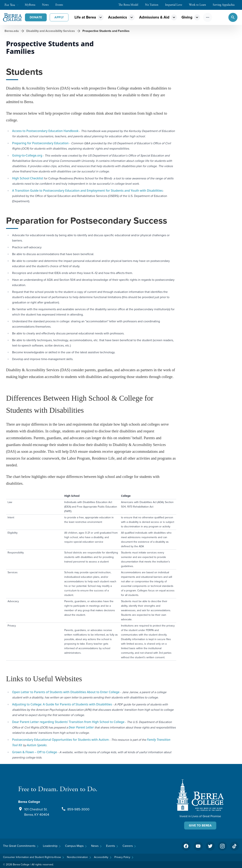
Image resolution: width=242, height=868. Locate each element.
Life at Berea (85, 17)
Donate (36, 17)
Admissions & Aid (154, 17)
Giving (187, 17)
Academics (118, 17)
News (47, 5)
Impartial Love (175, 5)
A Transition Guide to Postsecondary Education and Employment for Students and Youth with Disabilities (87, 191)
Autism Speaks (37, 745)
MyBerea (32, 5)
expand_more (101, 17)
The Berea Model (130, 5)
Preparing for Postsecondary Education (40, 143)
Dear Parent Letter (81, 727)
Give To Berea (200, 825)
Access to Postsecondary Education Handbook (45, 131)
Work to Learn (199, 5)
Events (61, 5)
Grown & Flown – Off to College (35, 752)
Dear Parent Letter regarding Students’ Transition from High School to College (68, 722)
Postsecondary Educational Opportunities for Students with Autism (60, 740)
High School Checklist (28, 178)
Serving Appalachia (225, 5)
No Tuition (154, 5)
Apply (59, 17)
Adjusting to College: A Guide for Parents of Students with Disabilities (62, 704)
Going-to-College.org (27, 155)
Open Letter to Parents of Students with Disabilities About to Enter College (66, 692)
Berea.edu (12, 31)
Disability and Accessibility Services (51, 31)
